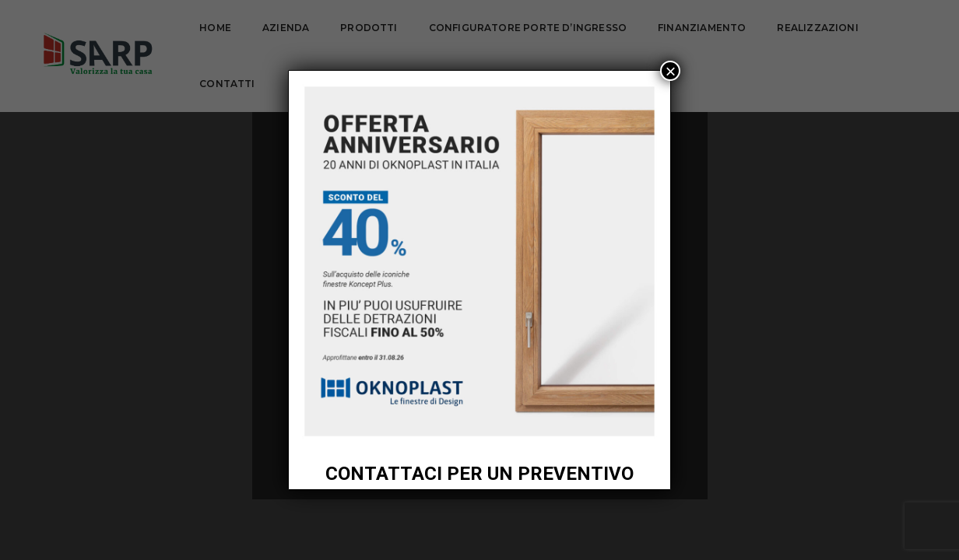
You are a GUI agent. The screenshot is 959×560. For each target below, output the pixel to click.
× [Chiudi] (670, 71)
